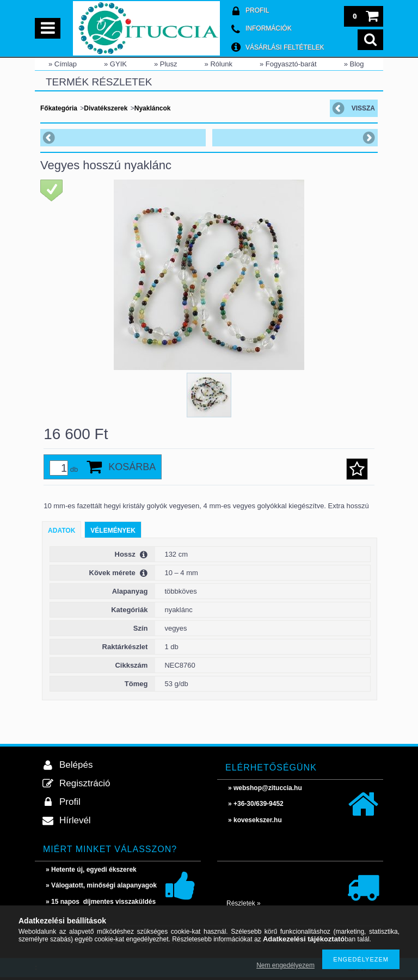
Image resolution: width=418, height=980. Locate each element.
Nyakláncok (153, 108)
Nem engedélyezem (285, 965)
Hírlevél (75, 820)
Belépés (76, 765)
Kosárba (132, 467)
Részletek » (244, 903)
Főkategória (59, 108)
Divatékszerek (106, 108)
